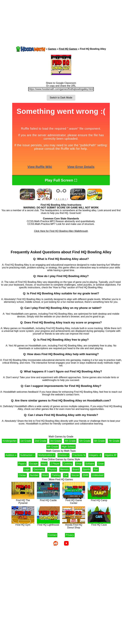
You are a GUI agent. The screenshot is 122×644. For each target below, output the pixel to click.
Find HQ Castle (48, 499)
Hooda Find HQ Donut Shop (74, 525)
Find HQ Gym (23, 524)
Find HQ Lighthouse (48, 524)
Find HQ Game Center (74, 501)
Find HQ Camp (99, 499)
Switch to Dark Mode (61, 98)
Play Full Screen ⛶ (61, 180)
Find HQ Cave (99, 524)
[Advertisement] (29, 17)
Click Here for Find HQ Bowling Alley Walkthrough (61, 231)
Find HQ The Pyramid (23, 501)
